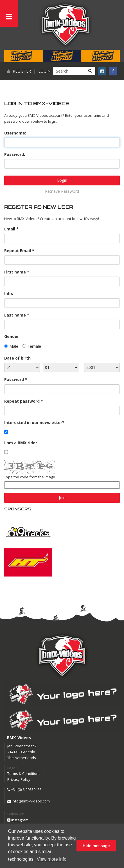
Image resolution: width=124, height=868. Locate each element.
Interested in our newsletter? (34, 422)
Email (10, 229)
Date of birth (17, 358)
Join (62, 498)
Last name (15, 315)
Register (22, 71)
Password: (15, 154)
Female (34, 346)
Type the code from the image (30, 477)
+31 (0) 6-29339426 (24, 790)
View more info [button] (52, 859)
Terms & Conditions (24, 773)
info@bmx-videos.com (29, 801)
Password (14, 379)
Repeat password (22, 401)
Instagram (18, 820)
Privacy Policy (19, 779)
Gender (12, 336)
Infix (9, 293)
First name (15, 272)
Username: (15, 133)
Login (44, 71)
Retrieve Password (62, 191)
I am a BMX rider (21, 443)
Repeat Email (18, 251)
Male (14, 346)
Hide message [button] (96, 846)
